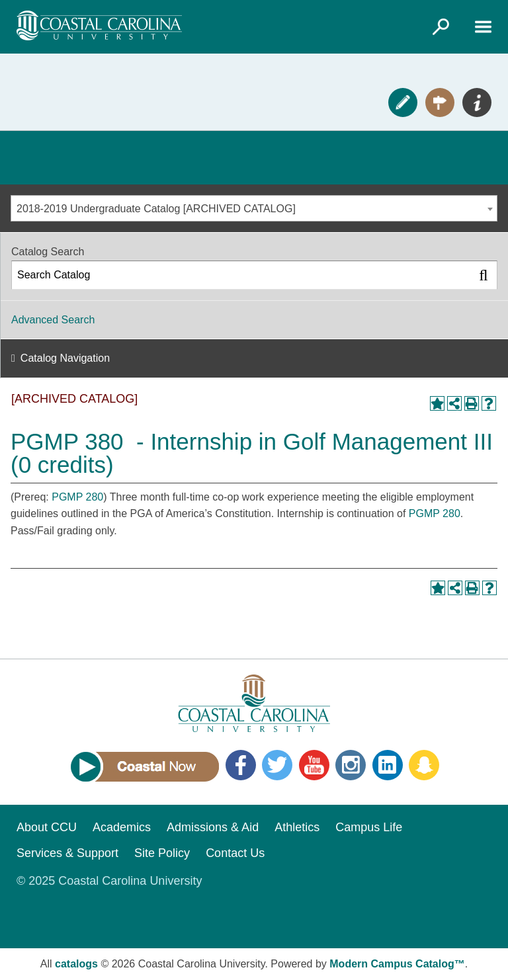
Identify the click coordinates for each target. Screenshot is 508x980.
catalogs (76, 964)
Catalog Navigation (65, 358)
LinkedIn (388, 765)
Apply (403, 102)
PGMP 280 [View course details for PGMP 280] (77, 497)
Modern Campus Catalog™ (397, 964)
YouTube (314, 765)
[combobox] (254, 208)
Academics (122, 827)
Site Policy (162, 853)
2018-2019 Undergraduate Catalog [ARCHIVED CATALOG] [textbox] (156, 209)
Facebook (241, 765)
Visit (440, 102)
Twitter (277, 765)
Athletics (297, 827)
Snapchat (424, 765)
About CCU (47, 827)
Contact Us (235, 853)
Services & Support (67, 853)
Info (477, 102)
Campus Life (369, 827)
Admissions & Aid (213, 827)
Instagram (351, 765)
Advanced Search (53, 320)
